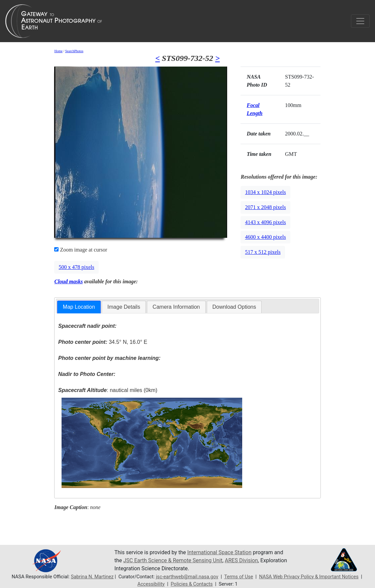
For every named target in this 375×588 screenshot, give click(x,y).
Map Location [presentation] (79, 307)
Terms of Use (239, 577)
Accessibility (151, 584)
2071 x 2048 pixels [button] (265, 207)
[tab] (79, 307)
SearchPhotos (74, 51)
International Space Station (219, 552)
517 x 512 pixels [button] (263, 252)
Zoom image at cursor (81, 250)
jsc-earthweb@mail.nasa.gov (187, 577)
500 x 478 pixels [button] (76, 267)
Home (58, 51)
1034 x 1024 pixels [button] (265, 192)
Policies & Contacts (192, 584)
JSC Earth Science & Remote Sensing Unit (173, 560)
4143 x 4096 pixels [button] (265, 222)
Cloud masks (68, 281)
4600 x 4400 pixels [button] (265, 237)
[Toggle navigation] (360, 21)
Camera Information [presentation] (176, 307)
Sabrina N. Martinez (92, 577)
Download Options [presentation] (234, 307)
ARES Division (241, 560)
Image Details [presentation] (124, 307)
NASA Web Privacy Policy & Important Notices (309, 577)
